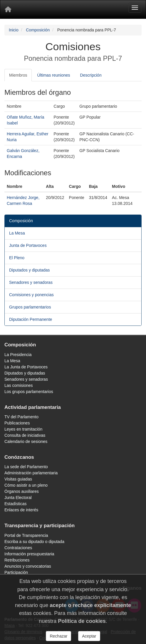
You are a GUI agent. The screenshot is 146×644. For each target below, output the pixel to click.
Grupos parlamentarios (30, 307)
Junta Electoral (18, 498)
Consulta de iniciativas (25, 435)
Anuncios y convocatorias (28, 566)
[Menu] (135, 8)
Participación (16, 572)
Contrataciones (18, 548)
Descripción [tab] (91, 75)
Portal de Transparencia (26, 535)
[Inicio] (8, 9)
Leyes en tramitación (23, 429)
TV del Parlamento (21, 417)
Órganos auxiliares (22, 491)
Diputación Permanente (31, 319)
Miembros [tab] (18, 75)
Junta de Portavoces (28, 245)
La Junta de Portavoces (26, 367)
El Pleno (17, 258)
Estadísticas (15, 504)
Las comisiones (19, 385)
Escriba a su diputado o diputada (34, 542)
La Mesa (17, 233)
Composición (38, 30)
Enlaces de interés (21, 510)
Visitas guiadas (18, 479)
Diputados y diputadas (30, 270)
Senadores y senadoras (31, 282)
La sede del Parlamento (26, 467)
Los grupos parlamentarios (29, 392)
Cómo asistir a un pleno (26, 485)
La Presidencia (18, 355)
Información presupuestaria (29, 554)
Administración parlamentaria (31, 473)
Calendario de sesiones (26, 441)
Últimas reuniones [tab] (53, 75)
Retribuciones (17, 560)
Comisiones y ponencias (31, 295)
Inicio (14, 30)
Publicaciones (17, 423)
